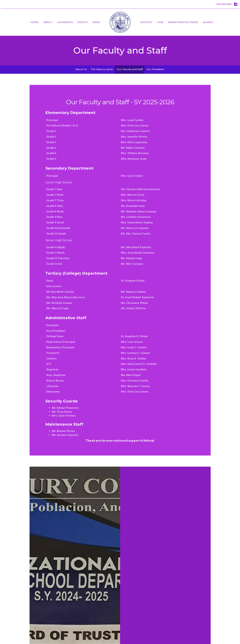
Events (83, 22)
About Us (81, 69)
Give (160, 22)
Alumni (208, 22)
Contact (146, 22)
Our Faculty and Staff (130, 69)
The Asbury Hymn (102, 69)
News (96, 22)
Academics (65, 22)
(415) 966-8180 (224, 4)
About (48, 22)
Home (35, 22)
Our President (155, 69)
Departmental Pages (183, 22)
